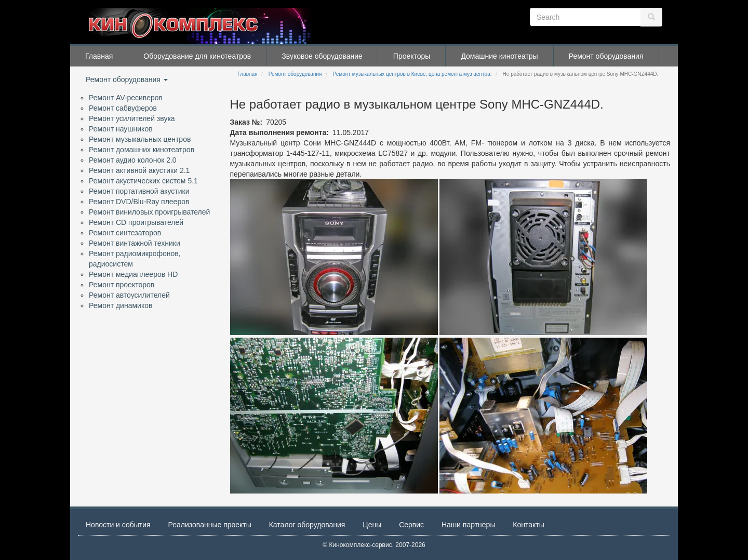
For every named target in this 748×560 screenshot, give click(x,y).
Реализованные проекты (210, 525)
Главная (99, 56)
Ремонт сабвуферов (123, 108)
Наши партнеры (468, 525)
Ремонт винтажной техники (135, 243)
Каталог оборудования (307, 525)
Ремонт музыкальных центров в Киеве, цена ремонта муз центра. (412, 74)
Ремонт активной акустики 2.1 (139, 170)
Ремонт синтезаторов (125, 233)
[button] (334, 257)
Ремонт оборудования (606, 56)
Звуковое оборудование (322, 56)
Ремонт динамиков (121, 305)
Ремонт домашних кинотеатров (142, 150)
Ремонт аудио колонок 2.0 (133, 160)
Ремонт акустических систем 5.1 (143, 181)
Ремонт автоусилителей (129, 295)
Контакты (528, 525)
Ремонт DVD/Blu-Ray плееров (139, 202)
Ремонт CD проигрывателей (136, 222)
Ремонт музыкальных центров (140, 139)
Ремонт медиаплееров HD (133, 274)
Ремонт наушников (121, 129)
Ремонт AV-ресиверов (126, 98)
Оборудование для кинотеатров (197, 56)
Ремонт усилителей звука (132, 118)
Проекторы (412, 56)
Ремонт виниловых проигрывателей (149, 212)
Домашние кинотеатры (499, 56)
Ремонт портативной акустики (139, 191)
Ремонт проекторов (122, 285)
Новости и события (118, 525)
